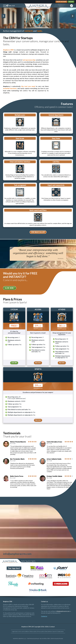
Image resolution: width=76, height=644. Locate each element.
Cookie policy (60, 631)
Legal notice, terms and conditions (21, 631)
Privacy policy (41, 631)
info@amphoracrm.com (63, 611)
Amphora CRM (26, 627)
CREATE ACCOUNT (61, 2)
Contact (52, 627)
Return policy (33, 631)
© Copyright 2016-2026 (40, 627)
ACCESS (71, 2)
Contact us (44, 616)
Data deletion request (51, 631)
